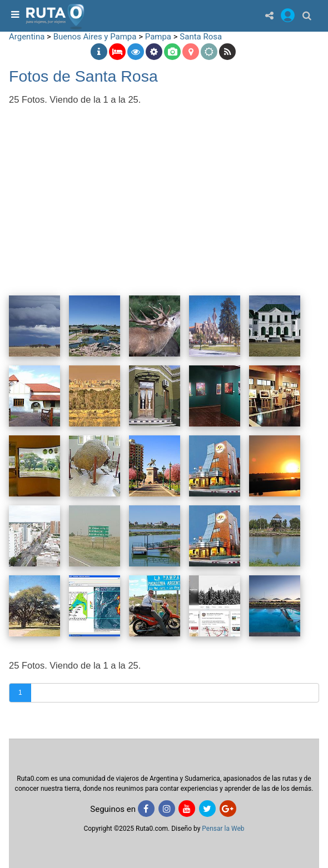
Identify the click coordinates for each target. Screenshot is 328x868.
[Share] (269, 15)
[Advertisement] (164, 193)
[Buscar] (307, 15)
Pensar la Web (223, 829)
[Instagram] (167, 809)
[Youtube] (187, 809)
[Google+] (228, 809)
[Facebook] (146, 809)
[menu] (14, 15)
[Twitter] (207, 809)
